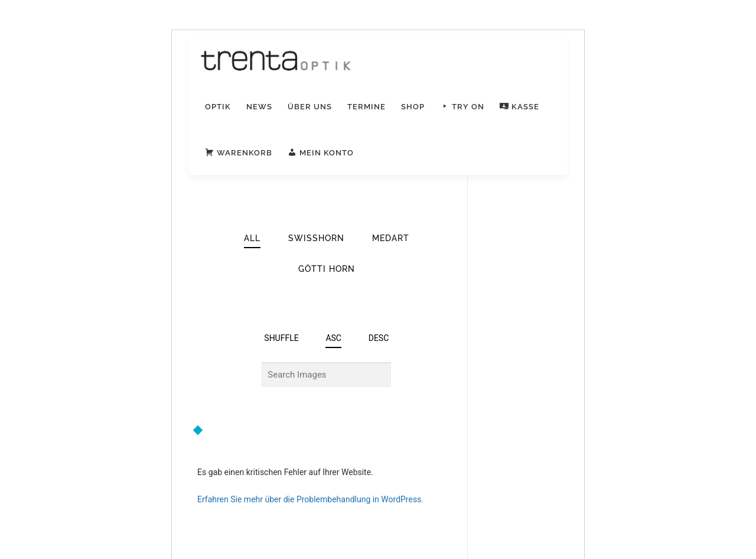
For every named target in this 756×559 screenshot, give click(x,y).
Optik (218, 107)
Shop (413, 107)
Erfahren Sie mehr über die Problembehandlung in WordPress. (310, 499)
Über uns (310, 107)
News (259, 107)
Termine (366, 107)
